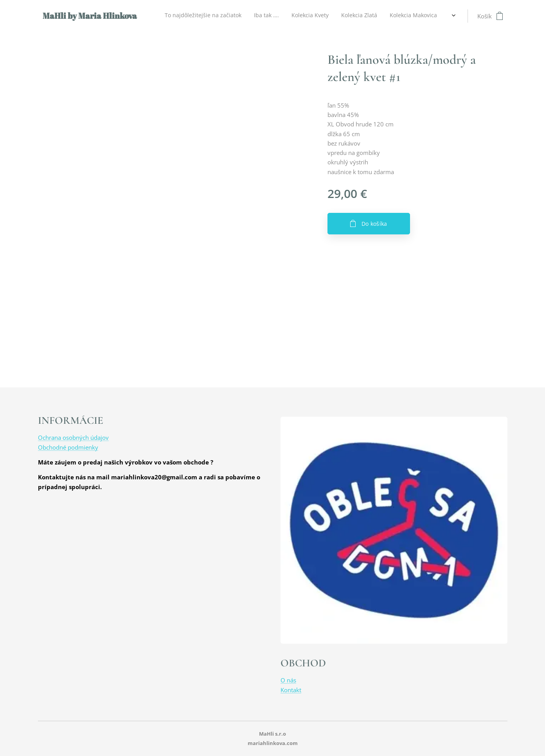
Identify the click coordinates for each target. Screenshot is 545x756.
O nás (288, 680)
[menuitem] (269, 16)
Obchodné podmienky (68, 447)
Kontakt (291, 690)
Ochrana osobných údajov (73, 437)
